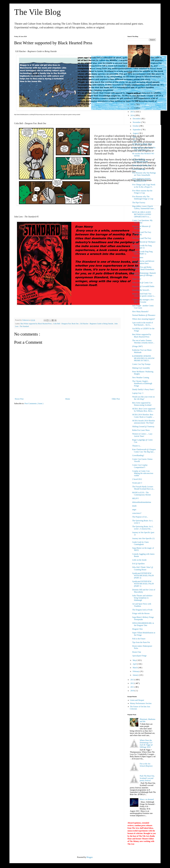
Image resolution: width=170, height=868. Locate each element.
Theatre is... (137, 446)
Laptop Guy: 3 (138, 393)
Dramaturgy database (142, 76)
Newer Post (19, 399)
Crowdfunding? (138, 455)
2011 (133, 687)
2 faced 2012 (137, 479)
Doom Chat (137, 652)
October (136, 126)
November (137, 122)
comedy (131, 82)
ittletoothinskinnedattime (142, 502)
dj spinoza (132, 85)
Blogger (90, 857)
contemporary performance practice (145, 83)
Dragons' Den (137, 629)
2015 (133, 112)
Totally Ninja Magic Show (142, 144)
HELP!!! (136, 498)
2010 (133, 691)
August (136, 133)
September (137, 130)
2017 (133, 104)
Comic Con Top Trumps (141, 364)
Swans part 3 (137, 483)
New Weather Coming (141, 378)
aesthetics (148, 80)
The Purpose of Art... (140, 517)
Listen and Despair (137, 700)
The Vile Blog (37, 12)
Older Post (116, 399)
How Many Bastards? (140, 312)
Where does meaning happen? (144, 319)
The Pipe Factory (139, 203)
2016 (133, 108)
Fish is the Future (139, 639)
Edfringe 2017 (135, 80)
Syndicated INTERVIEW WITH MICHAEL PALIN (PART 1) (143, 584)
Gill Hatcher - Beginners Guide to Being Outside (97, 324)
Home (68, 399)
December (137, 119)
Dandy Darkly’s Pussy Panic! (143, 389)
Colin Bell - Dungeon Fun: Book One (66, 324)
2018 (133, 101)
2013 (133, 680)
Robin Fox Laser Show (141, 430)
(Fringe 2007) (137, 346)
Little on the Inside (139, 560)
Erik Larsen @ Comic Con (142, 283)
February (136, 671)
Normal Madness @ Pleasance (144, 315)
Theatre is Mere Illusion (141, 165)
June (135, 141)
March (135, 668)
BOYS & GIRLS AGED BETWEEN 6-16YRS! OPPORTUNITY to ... (142, 214)
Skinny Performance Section (141, 703)
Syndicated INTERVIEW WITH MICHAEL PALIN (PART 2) (143, 575)
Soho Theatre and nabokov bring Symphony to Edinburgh (142, 598)
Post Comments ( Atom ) (34, 403)
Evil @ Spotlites (138, 564)
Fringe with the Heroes (141, 613)
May (135, 660)
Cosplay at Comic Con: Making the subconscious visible (143, 473)
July (135, 137)
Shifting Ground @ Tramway (143, 427)
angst (134, 510)
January (136, 675)
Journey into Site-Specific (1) (143, 538)
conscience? (137, 513)
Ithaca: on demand (147, 799)
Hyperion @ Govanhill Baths (143, 286)
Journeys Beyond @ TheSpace (144, 242)
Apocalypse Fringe (139, 656)
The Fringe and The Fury (142, 238)
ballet (154, 80)
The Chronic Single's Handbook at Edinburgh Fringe (142, 383)
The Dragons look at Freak (142, 610)
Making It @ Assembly (141, 368)
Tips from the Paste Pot (141, 642)
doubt (134, 506)
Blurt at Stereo (138, 257)
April (135, 664)
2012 (133, 683)
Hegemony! (137, 279)
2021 (133, 97)
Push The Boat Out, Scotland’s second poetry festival (147, 778)
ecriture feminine (143, 85)
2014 (133, 115)
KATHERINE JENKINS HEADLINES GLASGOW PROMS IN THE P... (143, 358)
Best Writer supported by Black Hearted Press (36, 324)
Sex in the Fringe (139, 169)
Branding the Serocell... (141, 290)
